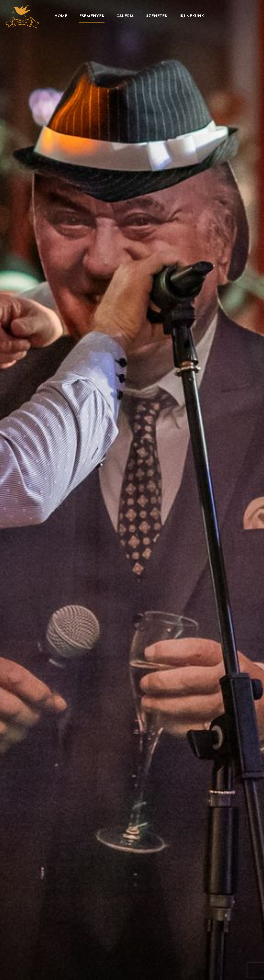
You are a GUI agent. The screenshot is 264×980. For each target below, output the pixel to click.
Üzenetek (157, 16)
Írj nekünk (192, 16)
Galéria (125, 16)
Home (61, 16)
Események (92, 16)
